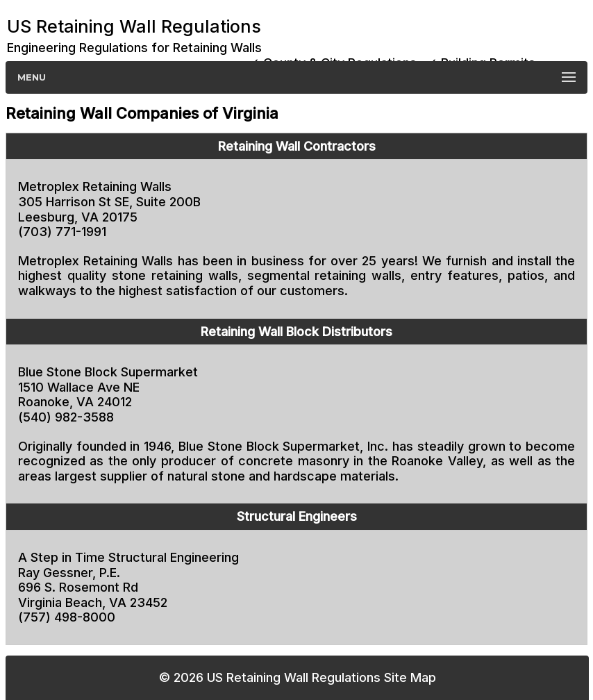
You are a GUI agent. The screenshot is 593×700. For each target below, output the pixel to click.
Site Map (410, 677)
